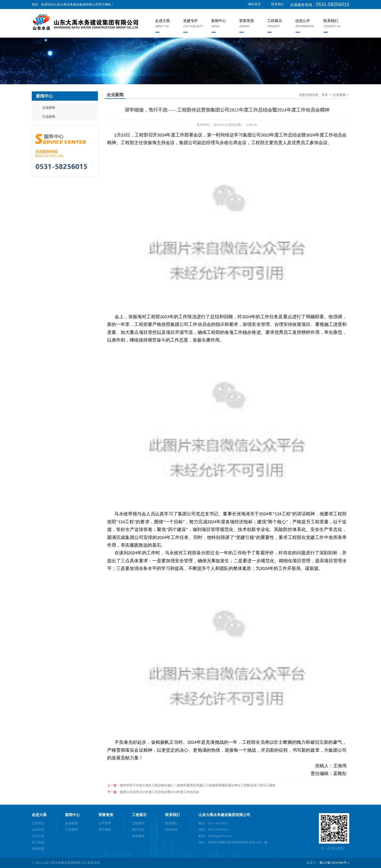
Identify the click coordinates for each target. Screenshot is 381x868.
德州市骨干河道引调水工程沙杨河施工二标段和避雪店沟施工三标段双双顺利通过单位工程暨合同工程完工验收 (198, 785)
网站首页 (255, 4)
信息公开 (303, 21)
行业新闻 (49, 117)
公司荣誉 (105, 823)
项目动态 (138, 830)
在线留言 (171, 830)
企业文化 (38, 836)
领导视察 (105, 830)
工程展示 (275, 21)
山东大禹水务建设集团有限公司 (224, 815)
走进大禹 (162, 21)
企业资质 (38, 830)
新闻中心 (219, 21)
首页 (325, 95)
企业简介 (38, 823)
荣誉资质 (247, 21)
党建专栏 (190, 21)
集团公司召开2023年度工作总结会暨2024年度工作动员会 (160, 792)
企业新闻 (49, 108)
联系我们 (278, 4)
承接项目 (138, 836)
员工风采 (38, 842)
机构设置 (38, 849)
